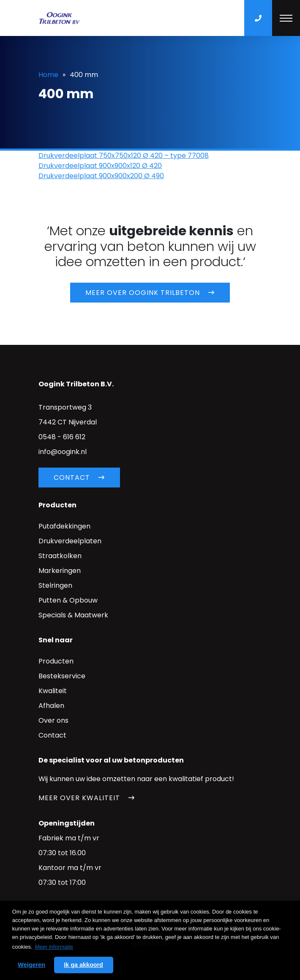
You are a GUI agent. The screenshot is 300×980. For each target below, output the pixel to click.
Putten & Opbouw (68, 600)
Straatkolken (60, 556)
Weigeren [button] (31, 965)
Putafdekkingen (64, 526)
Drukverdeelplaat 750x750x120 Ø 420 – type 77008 (124, 156)
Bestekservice (62, 676)
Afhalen (51, 706)
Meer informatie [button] (54, 947)
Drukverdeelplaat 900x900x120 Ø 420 (100, 166)
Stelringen (55, 585)
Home (48, 75)
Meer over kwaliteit (79, 798)
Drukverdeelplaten (70, 541)
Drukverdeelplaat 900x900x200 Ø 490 (101, 176)
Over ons (53, 720)
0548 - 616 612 (62, 437)
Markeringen (60, 571)
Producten (56, 661)
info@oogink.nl (63, 452)
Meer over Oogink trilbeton (143, 293)
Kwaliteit (53, 691)
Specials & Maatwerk (73, 615)
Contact (72, 478)
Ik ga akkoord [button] (83, 965)
